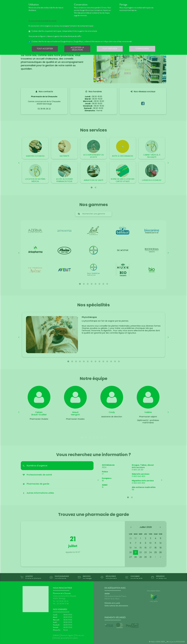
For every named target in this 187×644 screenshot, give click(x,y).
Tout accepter (45, 49)
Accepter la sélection (77, 49)
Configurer (142, 49)
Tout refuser (110, 49)
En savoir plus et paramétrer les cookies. (43, 21)
